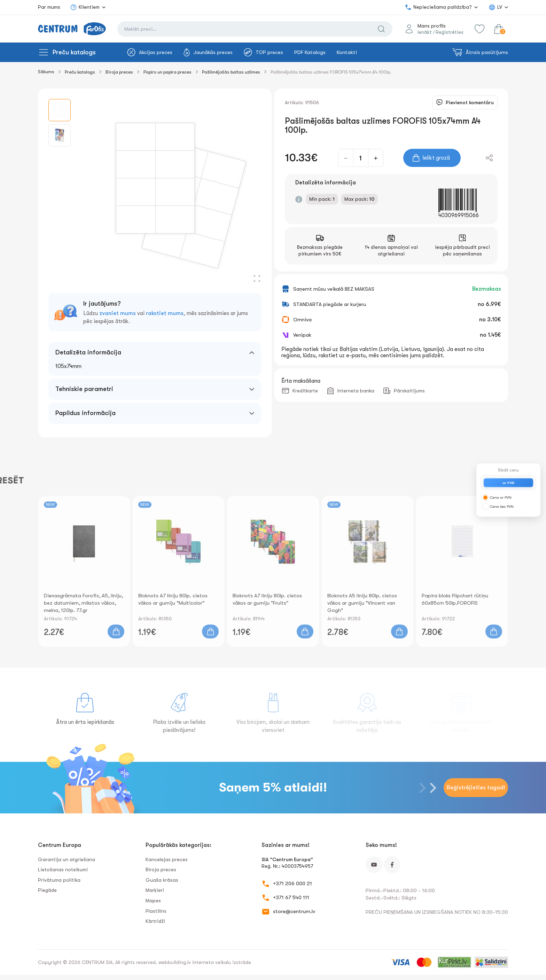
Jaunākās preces (208, 52)
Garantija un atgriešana (67, 859)
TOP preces (263, 52)
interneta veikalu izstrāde (222, 962)
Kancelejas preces (167, 859)
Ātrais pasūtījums (480, 52)
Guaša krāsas (162, 880)
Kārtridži (155, 921)
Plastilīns (156, 911)
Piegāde (47, 890)
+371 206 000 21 (292, 883)
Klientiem (85, 7)
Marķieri (155, 890)
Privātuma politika (59, 880)
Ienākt (425, 32)
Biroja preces (119, 72)
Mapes (153, 901)
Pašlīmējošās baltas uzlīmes (231, 72)
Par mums (49, 7)
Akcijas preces (150, 52)
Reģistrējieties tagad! (476, 788)
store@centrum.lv (294, 911)
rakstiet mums (165, 313)
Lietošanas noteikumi (63, 870)
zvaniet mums (118, 313)
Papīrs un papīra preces (167, 72)
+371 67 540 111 (291, 897)
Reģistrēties (450, 32)
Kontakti (347, 52)
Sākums (46, 72)
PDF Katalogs (310, 52)
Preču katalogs (74, 52)
